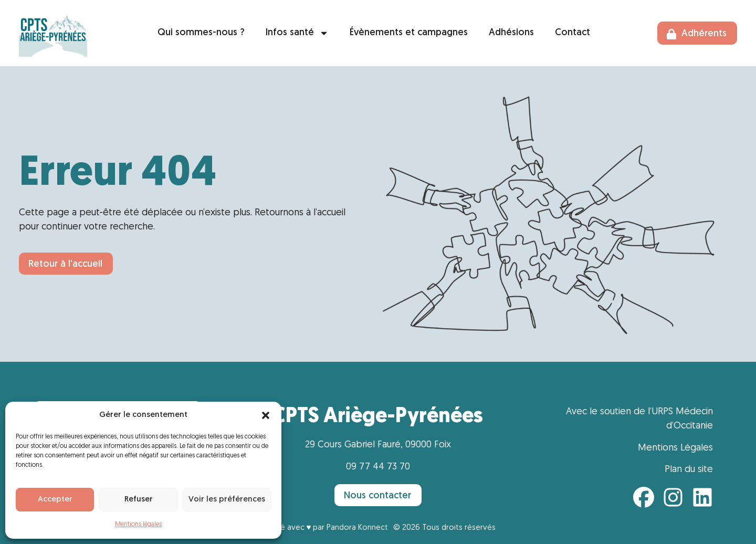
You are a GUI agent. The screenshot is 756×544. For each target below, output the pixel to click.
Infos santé (297, 33)
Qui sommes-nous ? (201, 33)
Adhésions (511, 33)
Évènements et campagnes (409, 33)
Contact (573, 33)
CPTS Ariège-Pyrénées (378, 417)
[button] (266, 415)
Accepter (55, 500)
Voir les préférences (227, 500)
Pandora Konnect (357, 528)
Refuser (139, 500)
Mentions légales (138, 525)
